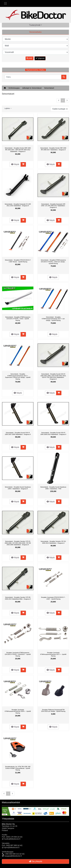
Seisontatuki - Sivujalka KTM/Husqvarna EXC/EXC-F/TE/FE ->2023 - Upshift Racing (18, 319)
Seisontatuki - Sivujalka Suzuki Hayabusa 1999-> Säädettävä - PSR (53, 488)
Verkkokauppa (14, 88)
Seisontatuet (49, 88)
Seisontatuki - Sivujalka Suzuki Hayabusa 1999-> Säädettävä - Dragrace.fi (18, 488)
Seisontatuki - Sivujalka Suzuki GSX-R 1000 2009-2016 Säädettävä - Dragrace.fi (53, 434)
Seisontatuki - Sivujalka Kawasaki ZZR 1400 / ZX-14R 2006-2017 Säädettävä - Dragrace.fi (53, 206)
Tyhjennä (40, 58)
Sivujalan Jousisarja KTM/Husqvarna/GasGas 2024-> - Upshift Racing (18, 711)
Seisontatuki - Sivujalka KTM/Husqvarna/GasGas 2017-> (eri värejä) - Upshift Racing (53, 319)
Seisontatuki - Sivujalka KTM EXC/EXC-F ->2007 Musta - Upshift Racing (18, 261)
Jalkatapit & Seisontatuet (32, 88)
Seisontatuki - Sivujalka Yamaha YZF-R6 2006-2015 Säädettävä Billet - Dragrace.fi (18, 598)
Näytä (15, 164)
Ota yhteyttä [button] (36, 861)
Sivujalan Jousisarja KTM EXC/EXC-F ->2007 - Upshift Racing (53, 598)
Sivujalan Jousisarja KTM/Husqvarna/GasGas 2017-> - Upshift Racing (53, 654)
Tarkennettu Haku (35, 70)
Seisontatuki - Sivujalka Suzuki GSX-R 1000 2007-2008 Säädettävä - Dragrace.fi (18, 434)
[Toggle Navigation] (5, 3)
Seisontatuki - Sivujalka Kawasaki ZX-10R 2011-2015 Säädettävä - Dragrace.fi (18, 205)
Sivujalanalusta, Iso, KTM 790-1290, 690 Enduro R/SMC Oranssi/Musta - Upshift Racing (18, 768)
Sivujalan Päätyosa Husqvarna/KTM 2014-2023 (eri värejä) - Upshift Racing (53, 711)
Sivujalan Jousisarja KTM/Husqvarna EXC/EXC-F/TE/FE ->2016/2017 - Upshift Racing (18, 654)
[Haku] (33, 77)
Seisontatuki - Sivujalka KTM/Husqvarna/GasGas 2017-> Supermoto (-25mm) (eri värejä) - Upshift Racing (18, 377)
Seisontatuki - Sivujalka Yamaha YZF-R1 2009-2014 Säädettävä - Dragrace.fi (53, 542)
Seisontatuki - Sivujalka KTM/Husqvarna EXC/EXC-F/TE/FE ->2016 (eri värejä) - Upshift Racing (53, 262)
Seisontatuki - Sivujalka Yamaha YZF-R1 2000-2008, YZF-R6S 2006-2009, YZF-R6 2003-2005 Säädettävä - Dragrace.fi (18, 543)
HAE (30, 58)
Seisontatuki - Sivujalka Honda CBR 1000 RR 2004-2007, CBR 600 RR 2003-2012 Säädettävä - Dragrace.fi (18, 150)
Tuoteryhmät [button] (35, 25)
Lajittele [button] (7, 108)
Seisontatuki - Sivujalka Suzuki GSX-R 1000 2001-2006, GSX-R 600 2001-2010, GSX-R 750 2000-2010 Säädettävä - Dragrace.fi (53, 377)
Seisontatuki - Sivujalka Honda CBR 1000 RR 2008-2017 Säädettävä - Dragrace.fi (53, 149)
